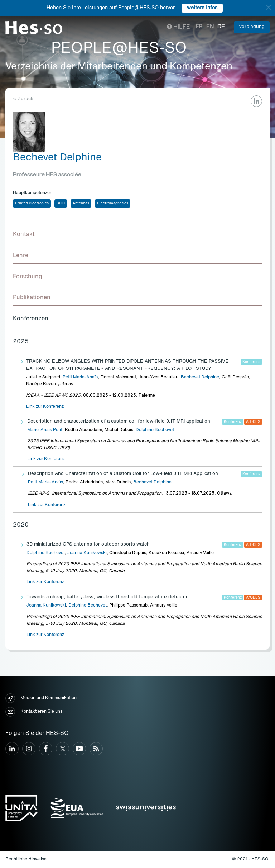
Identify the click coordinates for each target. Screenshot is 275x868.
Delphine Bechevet (155, 430)
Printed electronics (32, 203)
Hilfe (178, 27)
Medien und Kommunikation (41, 698)
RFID (61, 203)
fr (199, 27)
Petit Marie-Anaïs (80, 377)
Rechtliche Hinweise (26, 859)
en (210, 27)
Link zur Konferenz (45, 407)
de (221, 27)
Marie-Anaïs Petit (45, 430)
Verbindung (252, 27)
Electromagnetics (113, 203)
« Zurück (23, 99)
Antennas (81, 203)
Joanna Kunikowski (87, 553)
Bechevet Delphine (200, 377)
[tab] (137, 235)
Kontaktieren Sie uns (34, 712)
